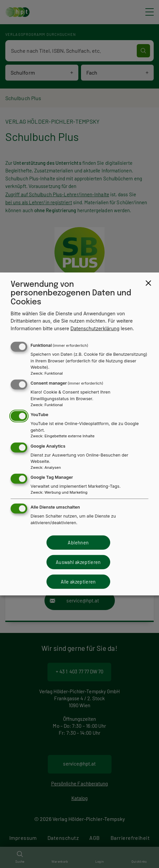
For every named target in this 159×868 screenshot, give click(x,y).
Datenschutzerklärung (95, 328)
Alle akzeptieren (78, 582)
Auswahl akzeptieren (78, 562)
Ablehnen (78, 542)
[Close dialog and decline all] (148, 283)
